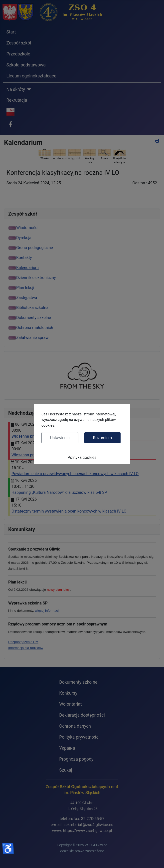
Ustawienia (60, 438)
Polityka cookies (82, 457)
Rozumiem (102, 438)
